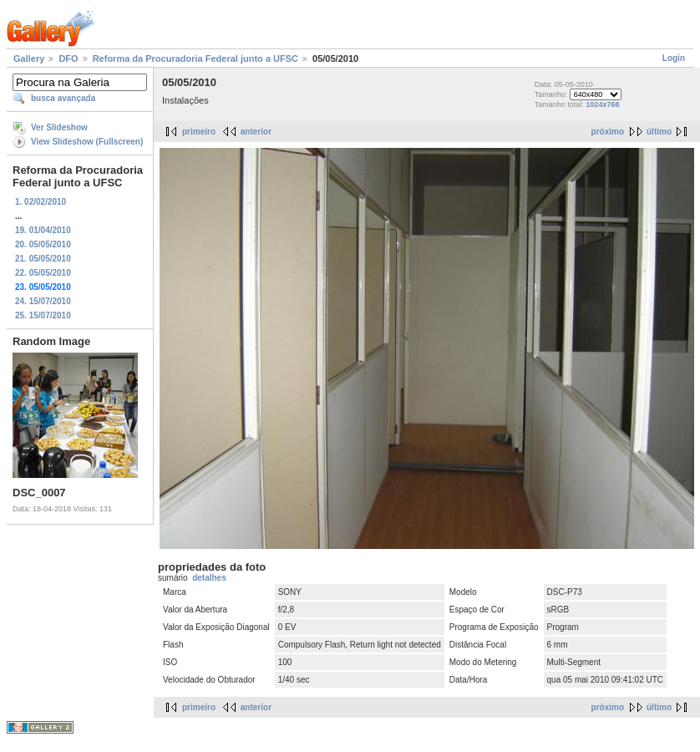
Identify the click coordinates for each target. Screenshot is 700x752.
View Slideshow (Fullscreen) (87, 142)
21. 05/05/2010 (43, 259)
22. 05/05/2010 (43, 273)
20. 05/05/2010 (43, 244)
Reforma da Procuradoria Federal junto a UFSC (195, 58)
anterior (256, 132)
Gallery (29, 58)
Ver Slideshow (59, 127)
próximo (608, 132)
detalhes (209, 578)
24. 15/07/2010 (43, 301)
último (659, 132)
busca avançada (63, 98)
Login (674, 58)
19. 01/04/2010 (43, 230)
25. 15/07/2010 (43, 315)
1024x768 (602, 104)
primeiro (199, 132)
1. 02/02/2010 (41, 202)
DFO (68, 58)
